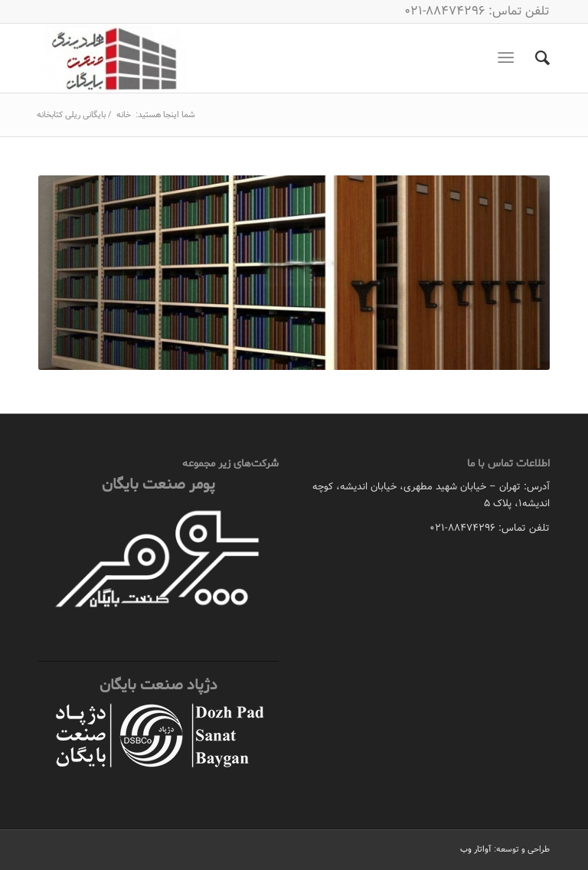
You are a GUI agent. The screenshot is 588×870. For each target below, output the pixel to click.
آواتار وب (476, 849)
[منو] (509, 58)
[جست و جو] (535, 58)
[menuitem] (535, 58)
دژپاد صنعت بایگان (158, 685)
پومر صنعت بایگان (158, 484)
